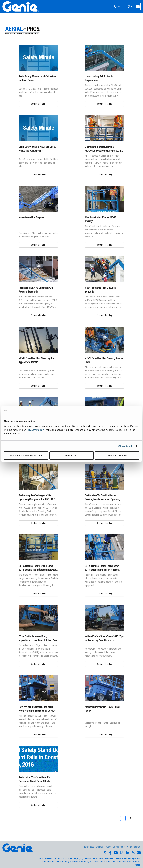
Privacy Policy (35, 430)
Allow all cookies (117, 456)
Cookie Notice (119, 847)
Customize (72, 456)
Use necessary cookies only (26, 456)
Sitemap (99, 847)
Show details (126, 446)
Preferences (89, 847)
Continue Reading (39, 104)
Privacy (108, 847)
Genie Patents (134, 847)
